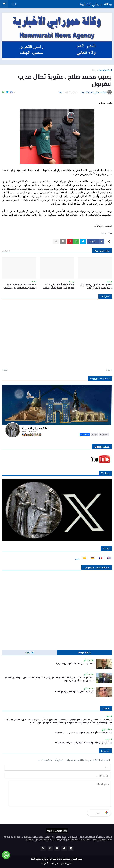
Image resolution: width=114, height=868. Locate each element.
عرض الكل (6, 251)
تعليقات (30, 653)
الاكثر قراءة (84, 653)
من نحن (54, 864)
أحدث (108, 370)
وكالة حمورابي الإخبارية (96, 4)
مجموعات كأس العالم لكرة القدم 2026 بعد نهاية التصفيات (20, 286)
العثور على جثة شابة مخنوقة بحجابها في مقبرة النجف (83, 742)
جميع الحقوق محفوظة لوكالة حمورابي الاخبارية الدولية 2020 (56, 859)
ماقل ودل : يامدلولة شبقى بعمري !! (75, 663)
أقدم (6, 370)
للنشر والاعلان (67, 864)
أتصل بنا (45, 864)
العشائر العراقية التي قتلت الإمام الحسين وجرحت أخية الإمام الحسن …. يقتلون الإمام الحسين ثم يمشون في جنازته (50, 679)
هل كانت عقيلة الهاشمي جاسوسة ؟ (75, 692)
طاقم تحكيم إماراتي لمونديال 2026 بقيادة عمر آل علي (96, 286)
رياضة (94, 70)
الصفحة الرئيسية (105, 70)
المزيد (77, 559)
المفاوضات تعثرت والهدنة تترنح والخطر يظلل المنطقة (83, 733)
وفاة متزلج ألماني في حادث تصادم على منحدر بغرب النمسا (58, 286)
